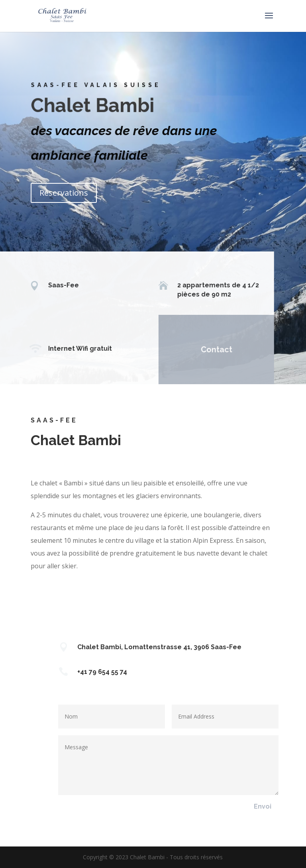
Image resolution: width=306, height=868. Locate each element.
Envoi (263, 806)
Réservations (64, 193)
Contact (211, 350)
